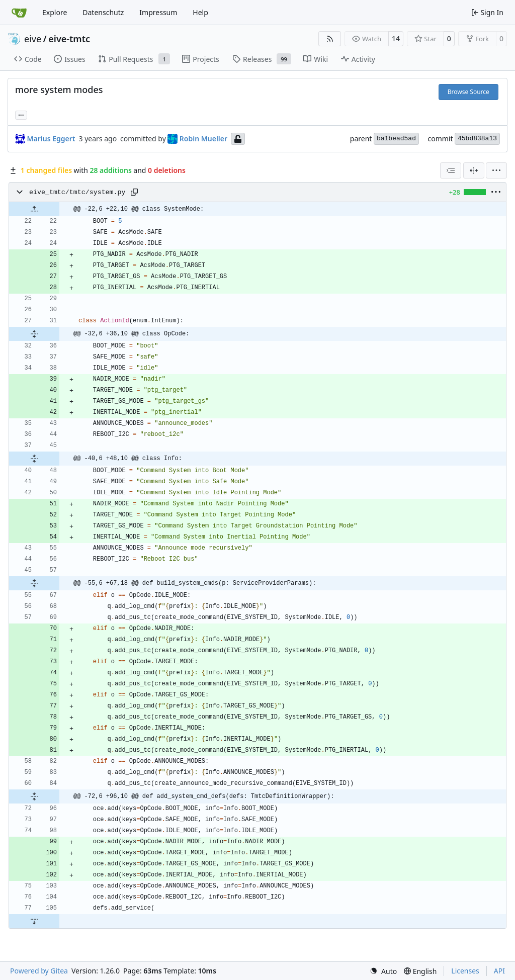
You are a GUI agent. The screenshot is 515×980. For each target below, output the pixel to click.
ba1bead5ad (396, 139)
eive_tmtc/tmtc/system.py (77, 192)
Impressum (158, 12)
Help (200, 12)
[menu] (496, 170)
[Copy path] (134, 192)
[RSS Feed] (330, 39)
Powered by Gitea (39, 971)
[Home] (19, 13)
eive (33, 39)
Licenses (465, 971)
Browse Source (468, 92)
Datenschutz (103, 12)
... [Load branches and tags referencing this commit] (21, 114)
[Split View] (474, 170)
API (499, 971)
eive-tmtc (69, 39)
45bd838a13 (477, 139)
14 (396, 38)
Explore (55, 12)
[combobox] (451, 170)
